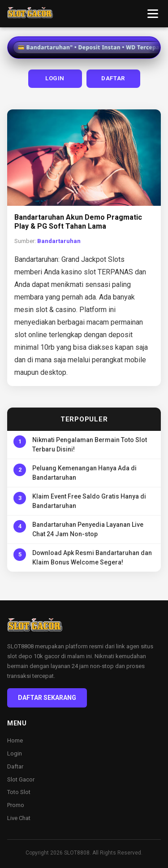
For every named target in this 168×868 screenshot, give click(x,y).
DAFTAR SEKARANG (47, 698)
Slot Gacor (21, 779)
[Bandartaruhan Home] (30, 14)
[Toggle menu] (153, 14)
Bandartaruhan (59, 241)
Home (15, 740)
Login (15, 753)
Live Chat (19, 818)
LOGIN (55, 78)
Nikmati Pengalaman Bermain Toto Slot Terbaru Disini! (90, 445)
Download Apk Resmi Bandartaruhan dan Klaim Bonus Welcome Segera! (92, 558)
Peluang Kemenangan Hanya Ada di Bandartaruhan (84, 473)
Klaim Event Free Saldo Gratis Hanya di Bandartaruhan (89, 501)
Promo (16, 805)
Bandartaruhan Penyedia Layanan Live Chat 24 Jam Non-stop (88, 529)
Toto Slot (19, 792)
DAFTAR (113, 78)
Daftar (15, 766)
